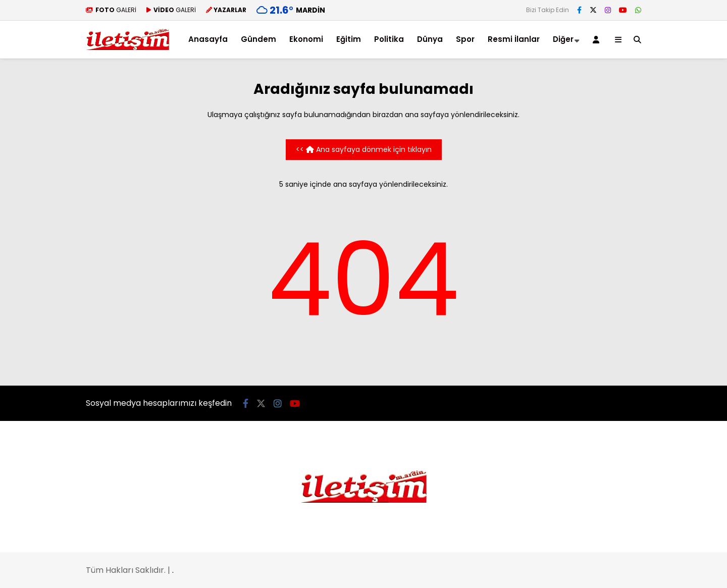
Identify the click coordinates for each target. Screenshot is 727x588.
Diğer (563, 39)
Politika (389, 39)
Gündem (258, 39)
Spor (465, 39)
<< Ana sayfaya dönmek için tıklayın (364, 149)
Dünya (430, 39)
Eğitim (349, 39)
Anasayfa (208, 39)
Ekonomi (306, 39)
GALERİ (111, 10)
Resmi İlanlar (514, 39)
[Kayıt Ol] (598, 40)
